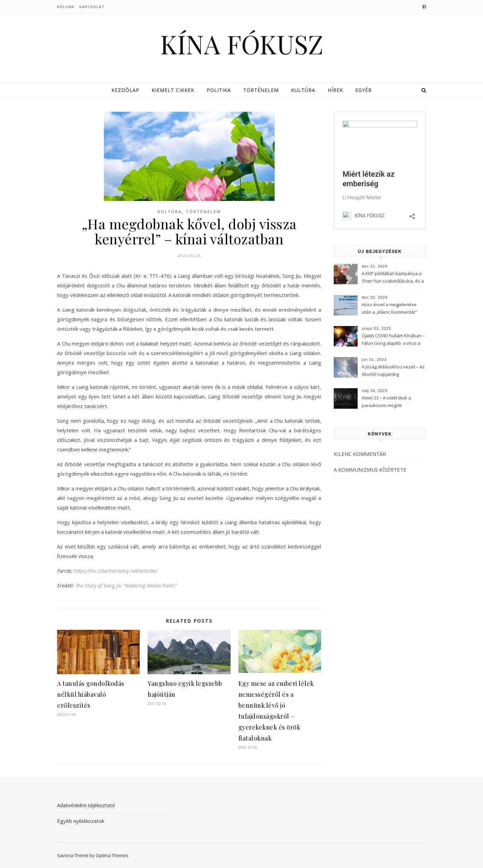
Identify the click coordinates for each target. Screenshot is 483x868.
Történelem (261, 90)
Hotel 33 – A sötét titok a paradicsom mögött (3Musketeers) (386, 402)
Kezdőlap (125, 90)
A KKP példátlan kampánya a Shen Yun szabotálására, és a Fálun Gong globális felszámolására (393, 278)
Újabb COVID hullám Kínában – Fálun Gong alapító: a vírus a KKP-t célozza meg (393, 340)
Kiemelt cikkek (173, 90)
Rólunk (66, 7)
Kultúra (303, 90)
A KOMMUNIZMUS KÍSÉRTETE (370, 470)
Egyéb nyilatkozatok (81, 821)
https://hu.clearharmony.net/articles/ (115, 571)
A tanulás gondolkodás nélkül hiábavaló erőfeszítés (91, 694)
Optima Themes (112, 855)
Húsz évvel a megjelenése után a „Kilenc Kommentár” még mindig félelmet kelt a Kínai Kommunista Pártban (389, 309)
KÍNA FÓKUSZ (242, 44)
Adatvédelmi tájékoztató (86, 805)
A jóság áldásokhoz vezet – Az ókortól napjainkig (393, 370)
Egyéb (364, 90)
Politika (219, 90)
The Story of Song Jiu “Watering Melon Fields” (126, 585)
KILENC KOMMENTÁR (360, 454)
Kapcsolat (92, 7)
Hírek (335, 90)
